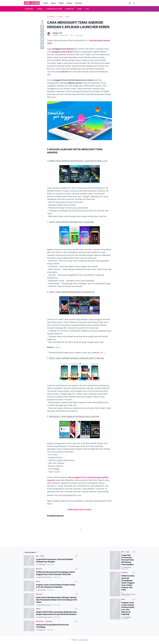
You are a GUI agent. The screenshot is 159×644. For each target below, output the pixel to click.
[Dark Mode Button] (130, 3)
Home (46, 3)
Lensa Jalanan (83, 640)
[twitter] (42, 31)
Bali (37, 556)
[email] (42, 47)
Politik (61, 3)
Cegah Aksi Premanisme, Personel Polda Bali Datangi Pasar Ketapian (128, 560)
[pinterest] (42, 43)
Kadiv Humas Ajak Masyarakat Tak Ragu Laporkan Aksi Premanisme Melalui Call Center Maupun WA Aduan (56, 600)
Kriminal (79, 3)
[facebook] (42, 27)
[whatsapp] (42, 35)
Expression (40, 621)
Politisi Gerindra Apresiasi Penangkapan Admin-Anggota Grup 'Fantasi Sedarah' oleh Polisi (128, 583)
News (53, 3)
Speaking (49, 621)
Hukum (69, 3)
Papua (38, 609)
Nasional (39, 569)
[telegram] (42, 39)
